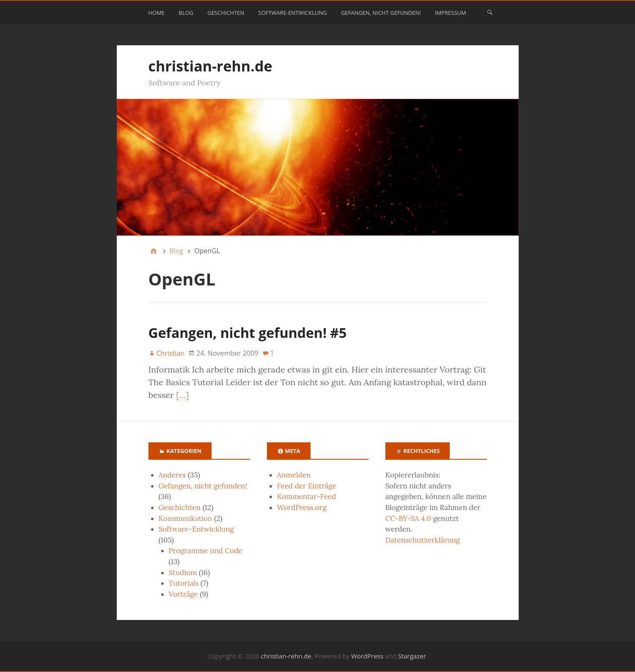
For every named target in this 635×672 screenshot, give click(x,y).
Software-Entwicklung (293, 13)
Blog (186, 13)
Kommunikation (186, 518)
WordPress (367, 656)
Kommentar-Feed (307, 496)
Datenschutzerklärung (423, 540)
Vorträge (183, 594)
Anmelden (294, 475)
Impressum (451, 13)
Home (157, 13)
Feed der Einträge (307, 486)
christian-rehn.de (210, 66)
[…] (182, 395)
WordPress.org (302, 507)
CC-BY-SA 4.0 (408, 518)
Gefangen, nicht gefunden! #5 (248, 333)
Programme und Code (206, 551)
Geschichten (226, 13)
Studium (183, 573)
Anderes (172, 475)
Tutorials (184, 583)
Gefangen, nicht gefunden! (381, 13)
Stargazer (412, 656)
